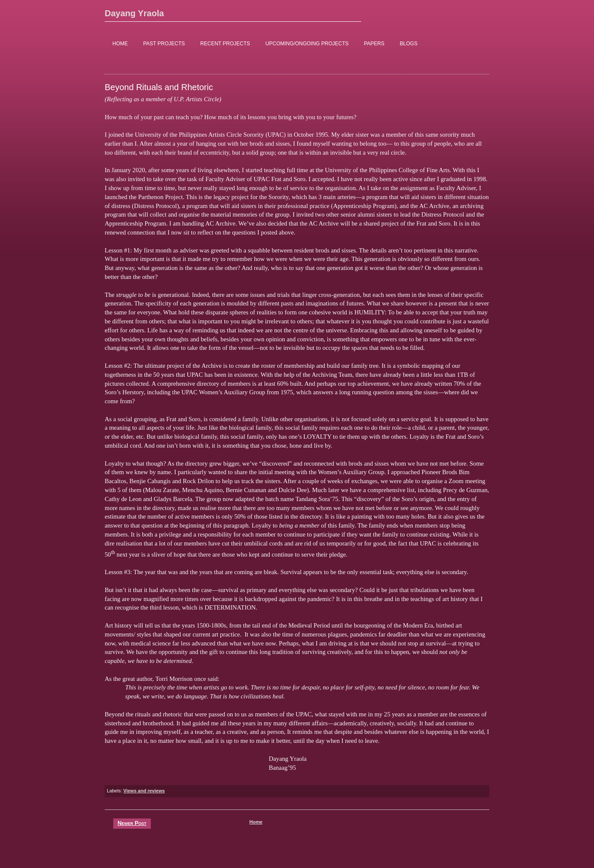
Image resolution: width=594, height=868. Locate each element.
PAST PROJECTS (164, 44)
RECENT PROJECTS (225, 44)
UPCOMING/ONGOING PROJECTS (307, 44)
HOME (120, 44)
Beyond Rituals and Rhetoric (159, 87)
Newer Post (132, 823)
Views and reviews (144, 791)
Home (256, 822)
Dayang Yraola (134, 13)
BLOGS (409, 44)
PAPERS (374, 44)
